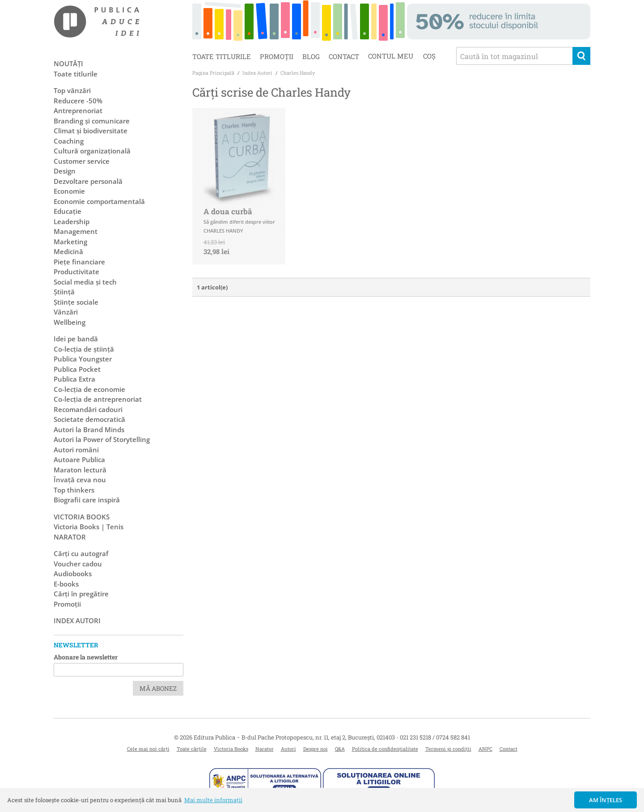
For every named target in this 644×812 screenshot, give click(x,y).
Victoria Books (231, 749)
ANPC (485, 749)
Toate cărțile (192, 749)
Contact (344, 56)
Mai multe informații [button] (213, 800)
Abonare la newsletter (86, 657)
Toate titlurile (222, 56)
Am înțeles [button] (606, 800)
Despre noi (316, 749)
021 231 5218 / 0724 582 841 (435, 737)
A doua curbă (228, 211)
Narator (265, 749)
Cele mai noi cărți (148, 749)
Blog (311, 56)
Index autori (77, 621)
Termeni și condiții (448, 749)
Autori (288, 749)
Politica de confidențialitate (385, 749)
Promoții (277, 56)
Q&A (340, 749)
